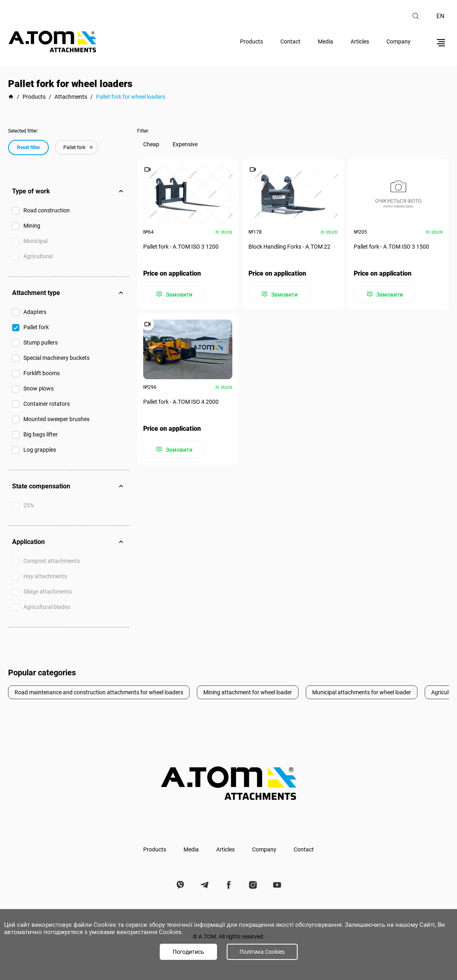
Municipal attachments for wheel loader (362, 692)
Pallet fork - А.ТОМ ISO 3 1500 (391, 247)
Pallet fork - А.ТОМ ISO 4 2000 (181, 402)
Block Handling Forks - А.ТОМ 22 (289, 247)
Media (326, 42)
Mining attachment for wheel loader (248, 692)
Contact (290, 42)
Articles (360, 42)
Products (251, 42)
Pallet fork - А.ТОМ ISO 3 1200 (181, 247)
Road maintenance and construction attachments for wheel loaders (99, 692)
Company (399, 42)
